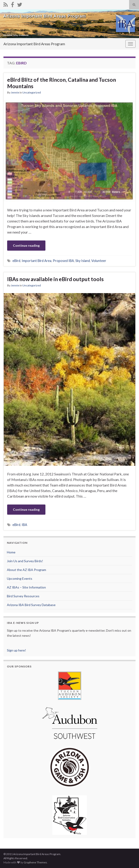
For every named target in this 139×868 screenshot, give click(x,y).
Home (11, 552)
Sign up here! (16, 650)
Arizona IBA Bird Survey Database (31, 605)
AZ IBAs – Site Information (26, 587)
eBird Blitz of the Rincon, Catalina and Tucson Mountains (62, 83)
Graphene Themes (35, 862)
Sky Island (83, 261)
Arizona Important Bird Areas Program (34, 44)
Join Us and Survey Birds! (25, 561)
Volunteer (99, 261)
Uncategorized (32, 92)
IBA (24, 525)
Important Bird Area (37, 261)
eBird (16, 261)
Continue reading (26, 245)
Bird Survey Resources (23, 596)
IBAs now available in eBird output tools (55, 279)
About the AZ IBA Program (27, 570)
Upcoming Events (20, 578)
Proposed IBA (63, 261)
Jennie (15, 92)
